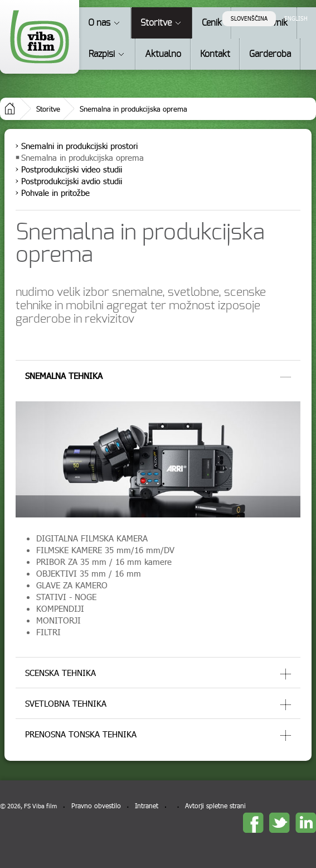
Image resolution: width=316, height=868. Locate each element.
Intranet (147, 806)
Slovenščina (249, 18)
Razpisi (102, 54)
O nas (99, 23)
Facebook (253, 823)
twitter (279, 823)
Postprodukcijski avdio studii (72, 181)
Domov (10, 109)
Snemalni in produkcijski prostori (79, 146)
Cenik (212, 23)
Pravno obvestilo (96, 806)
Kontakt (215, 54)
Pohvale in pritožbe (55, 193)
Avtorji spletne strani (215, 806)
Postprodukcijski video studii (72, 169)
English (296, 18)
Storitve (156, 23)
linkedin (306, 823)
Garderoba (270, 54)
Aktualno (163, 54)
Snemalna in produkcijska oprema (133, 109)
